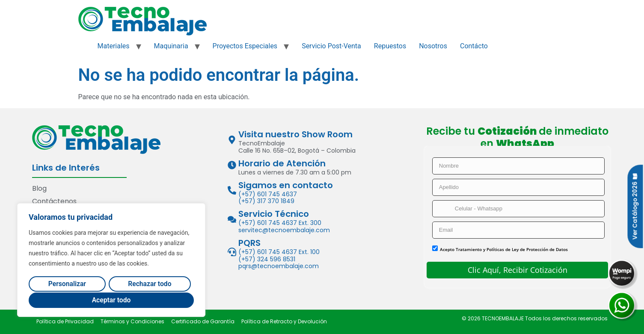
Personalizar (67, 284)
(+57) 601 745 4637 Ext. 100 (279, 252)
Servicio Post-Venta (331, 46)
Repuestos (390, 46)
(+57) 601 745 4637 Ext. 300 (280, 223)
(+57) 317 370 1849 (266, 201)
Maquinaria (171, 46)
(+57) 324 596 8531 (267, 259)
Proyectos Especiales (245, 46)
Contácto (474, 46)
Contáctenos (54, 201)
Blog (39, 188)
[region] (111, 261)
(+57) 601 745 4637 (268, 194)
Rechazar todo (150, 284)
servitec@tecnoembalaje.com (284, 230)
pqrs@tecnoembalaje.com (279, 266)
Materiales (114, 46)
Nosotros (433, 46)
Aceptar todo (111, 300)
